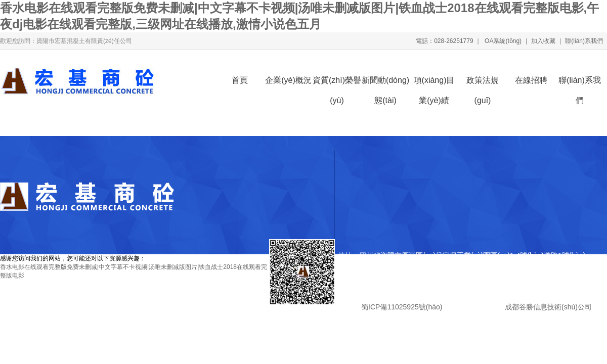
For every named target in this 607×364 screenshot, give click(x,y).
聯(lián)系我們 (584, 41)
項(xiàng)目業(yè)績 (434, 83)
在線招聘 (531, 80)
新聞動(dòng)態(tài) (385, 83)
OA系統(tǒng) (502, 41)
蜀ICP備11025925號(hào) (402, 307)
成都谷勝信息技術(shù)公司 (547, 307)
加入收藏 (543, 41)
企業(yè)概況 (288, 80)
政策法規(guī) (483, 83)
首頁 (240, 80)
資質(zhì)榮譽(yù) (337, 83)
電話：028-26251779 (444, 41)
